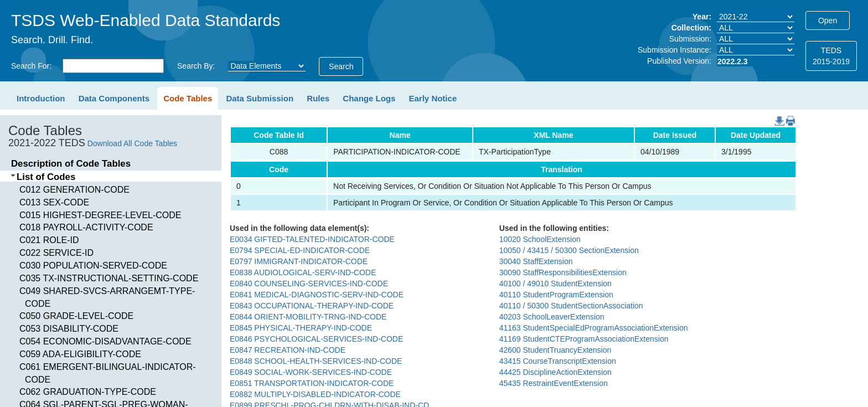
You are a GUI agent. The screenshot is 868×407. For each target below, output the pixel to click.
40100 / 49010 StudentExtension (556, 284)
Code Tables (188, 98)
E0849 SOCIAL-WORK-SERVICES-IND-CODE (311, 372)
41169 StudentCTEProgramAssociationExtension (584, 339)
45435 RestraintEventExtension (554, 383)
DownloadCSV (777, 115)
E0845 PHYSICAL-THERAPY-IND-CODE (301, 328)
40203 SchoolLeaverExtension (552, 317)
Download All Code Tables (132, 143)
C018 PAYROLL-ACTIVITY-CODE (86, 227)
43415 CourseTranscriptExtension (558, 361)
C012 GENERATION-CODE (74, 190)
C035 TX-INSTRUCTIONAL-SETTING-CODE (109, 278)
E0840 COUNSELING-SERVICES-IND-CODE (309, 284)
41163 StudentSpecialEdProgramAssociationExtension (594, 328)
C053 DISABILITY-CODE (69, 329)
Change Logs (369, 98)
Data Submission (260, 98)
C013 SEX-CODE (54, 202)
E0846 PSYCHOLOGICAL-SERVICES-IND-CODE (316, 339)
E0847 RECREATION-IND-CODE (288, 350)
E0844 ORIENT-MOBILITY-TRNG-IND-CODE (308, 317)
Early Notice (433, 98)
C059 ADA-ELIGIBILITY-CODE (80, 354)
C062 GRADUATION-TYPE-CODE (88, 392)
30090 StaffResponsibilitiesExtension (563, 272)
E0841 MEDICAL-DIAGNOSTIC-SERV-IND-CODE (317, 295)
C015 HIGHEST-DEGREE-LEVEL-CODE (100, 215)
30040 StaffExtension (536, 261)
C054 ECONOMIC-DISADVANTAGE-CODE (105, 341)
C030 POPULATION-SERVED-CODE (93, 266)
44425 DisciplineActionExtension (556, 372)
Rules (318, 98)
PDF (786, 115)
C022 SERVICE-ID (56, 253)
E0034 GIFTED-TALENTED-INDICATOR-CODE (312, 239)
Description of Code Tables (71, 164)
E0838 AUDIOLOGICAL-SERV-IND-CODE (303, 272)
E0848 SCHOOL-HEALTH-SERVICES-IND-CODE (316, 361)
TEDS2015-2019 (831, 56)
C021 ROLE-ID (49, 240)
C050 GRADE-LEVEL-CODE (76, 316)
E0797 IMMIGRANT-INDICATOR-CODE (299, 261)
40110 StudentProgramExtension (556, 295)
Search (341, 66)
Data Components (114, 98)
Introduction (41, 98)
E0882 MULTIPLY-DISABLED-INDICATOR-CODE (315, 394)
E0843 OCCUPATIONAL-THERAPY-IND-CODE (312, 306)
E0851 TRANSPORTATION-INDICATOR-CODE (312, 383)
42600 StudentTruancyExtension (556, 350)
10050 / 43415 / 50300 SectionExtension (569, 250)
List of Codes (46, 177)
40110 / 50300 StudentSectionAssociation (571, 306)
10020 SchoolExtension (540, 239)
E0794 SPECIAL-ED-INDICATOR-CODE (300, 250)
